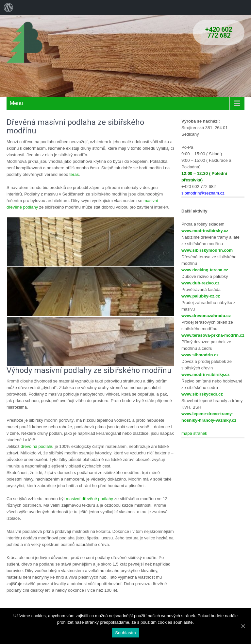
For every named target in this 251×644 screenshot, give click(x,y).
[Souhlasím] (243, 626)
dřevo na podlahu (37, 446)
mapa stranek (194, 433)
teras (74, 174)
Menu (16, 103)
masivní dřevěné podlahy (89, 499)
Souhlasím (125, 633)
